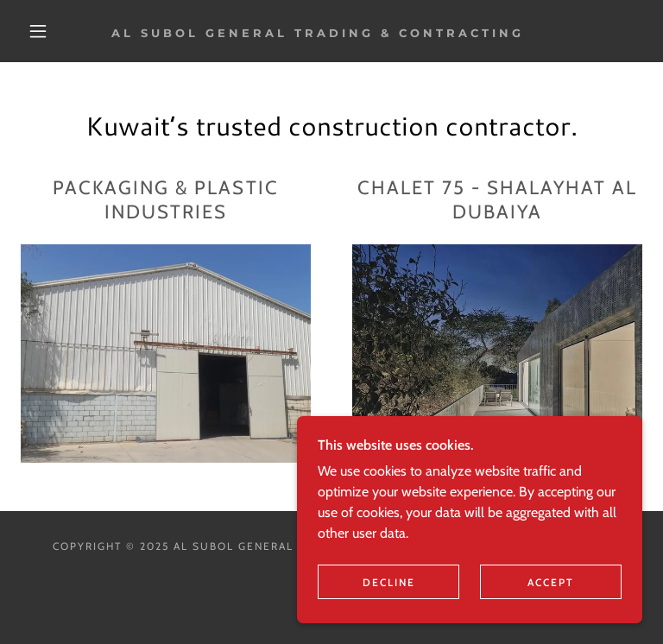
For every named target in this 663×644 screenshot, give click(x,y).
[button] (38, 31)
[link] (318, 32)
